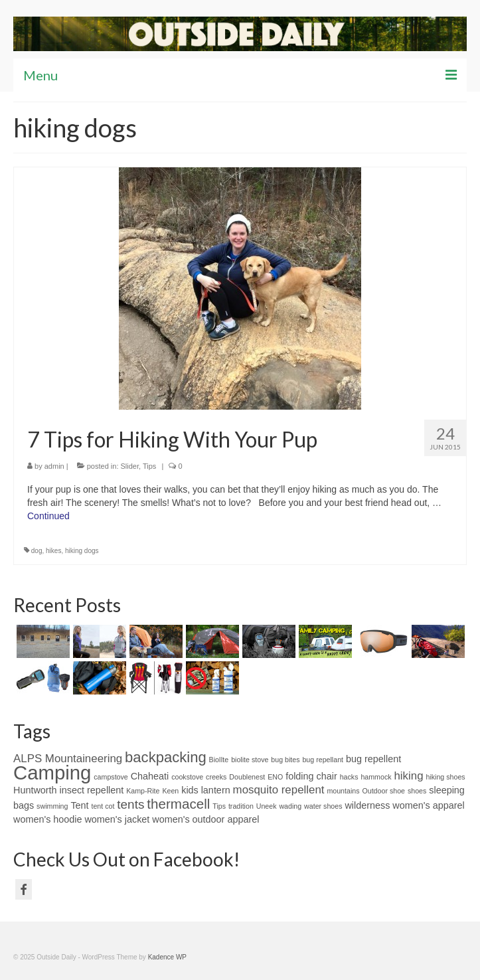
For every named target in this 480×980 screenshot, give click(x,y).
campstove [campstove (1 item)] (111, 777)
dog (37, 551)
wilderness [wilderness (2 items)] (367, 805)
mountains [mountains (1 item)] (343, 791)
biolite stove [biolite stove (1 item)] (250, 760)
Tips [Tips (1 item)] (219, 806)
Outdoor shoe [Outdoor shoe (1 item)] (383, 791)
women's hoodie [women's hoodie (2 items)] (48, 819)
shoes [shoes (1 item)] (417, 791)
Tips (149, 466)
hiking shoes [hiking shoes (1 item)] (445, 777)
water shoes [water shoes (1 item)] (323, 806)
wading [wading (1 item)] (290, 806)
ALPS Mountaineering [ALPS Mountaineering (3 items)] (68, 759)
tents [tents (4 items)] (130, 804)
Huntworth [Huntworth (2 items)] (35, 790)
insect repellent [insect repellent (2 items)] (91, 790)
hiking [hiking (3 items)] (408, 776)
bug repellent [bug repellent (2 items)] (373, 759)
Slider (130, 466)
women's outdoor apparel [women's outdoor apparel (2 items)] (205, 819)
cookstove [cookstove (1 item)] (187, 777)
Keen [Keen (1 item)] (170, 791)
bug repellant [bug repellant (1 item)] (323, 760)
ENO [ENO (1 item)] (275, 777)
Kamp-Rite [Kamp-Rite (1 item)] (143, 791)
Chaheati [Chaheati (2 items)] (150, 776)
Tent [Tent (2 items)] (79, 805)
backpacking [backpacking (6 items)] (166, 757)
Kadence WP (167, 957)
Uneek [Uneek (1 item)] (267, 806)
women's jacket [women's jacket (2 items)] (117, 819)
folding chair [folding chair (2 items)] (311, 776)
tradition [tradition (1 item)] (241, 806)
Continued (48, 516)
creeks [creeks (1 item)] (216, 777)
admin (54, 466)
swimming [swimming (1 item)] (52, 806)
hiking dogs (82, 551)
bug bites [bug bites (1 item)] (285, 760)
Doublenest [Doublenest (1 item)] (247, 777)
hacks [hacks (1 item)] (349, 777)
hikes (53, 551)
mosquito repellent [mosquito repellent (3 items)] (279, 790)
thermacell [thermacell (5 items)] (178, 804)
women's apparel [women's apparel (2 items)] (428, 805)
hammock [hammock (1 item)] (376, 777)
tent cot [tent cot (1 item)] (103, 806)
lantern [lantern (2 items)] (216, 790)
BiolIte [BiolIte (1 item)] (219, 760)
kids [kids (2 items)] (190, 790)
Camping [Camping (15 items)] (52, 773)
